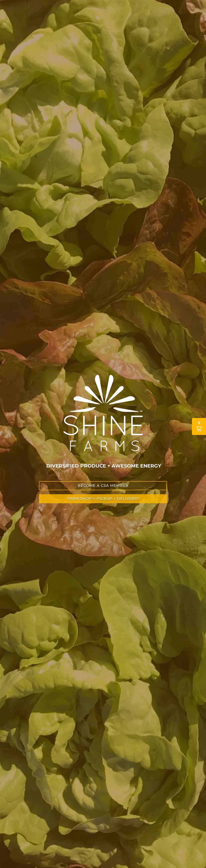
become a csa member (103, 486)
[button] (199, 426)
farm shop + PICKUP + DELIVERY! (103, 499)
